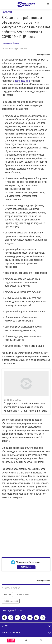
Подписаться (26, 567)
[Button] (43, 55)
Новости (7, 12)
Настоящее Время (10, 43)
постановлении (22, 81)
